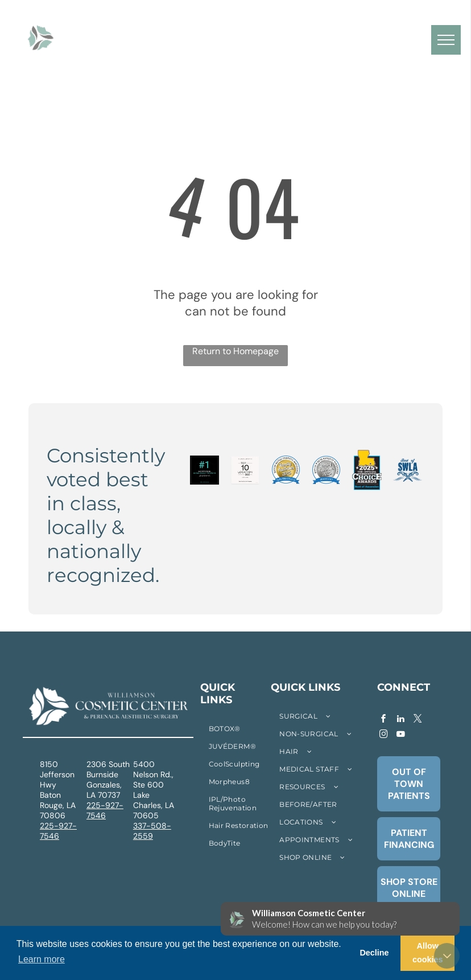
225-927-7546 (58, 831)
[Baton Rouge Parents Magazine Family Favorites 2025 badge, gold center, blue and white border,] (286, 470)
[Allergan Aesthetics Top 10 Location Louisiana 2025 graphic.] (245, 470)
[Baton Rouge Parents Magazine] (326, 470)
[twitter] (418, 720)
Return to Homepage (235, 351)
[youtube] (400, 735)
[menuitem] (119, 28)
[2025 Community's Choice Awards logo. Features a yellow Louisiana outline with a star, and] (367, 470)
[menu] (446, 40)
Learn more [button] (42, 959)
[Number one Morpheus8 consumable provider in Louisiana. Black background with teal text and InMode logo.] (204, 470)
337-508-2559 (152, 831)
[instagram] (383, 735)
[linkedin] (400, 720)
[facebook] (383, 720)
